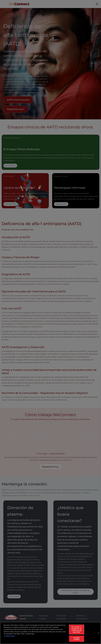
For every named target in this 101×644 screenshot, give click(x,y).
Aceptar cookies (77, 639)
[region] (50, 633)
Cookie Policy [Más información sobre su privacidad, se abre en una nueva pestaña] (10, 636)
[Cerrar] (99, 633)
